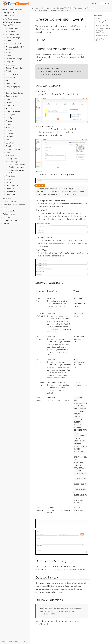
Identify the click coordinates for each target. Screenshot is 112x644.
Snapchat (10, 155)
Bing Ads (10, 62)
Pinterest (10, 124)
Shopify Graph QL (13, 149)
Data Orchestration (11, 202)
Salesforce (10, 137)
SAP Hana (10, 140)
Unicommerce (12, 185)
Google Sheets (12, 99)
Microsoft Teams (13, 112)
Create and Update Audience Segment (17, 166)
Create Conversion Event (60, 10)
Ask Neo (6, 223)
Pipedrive (10, 127)
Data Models (10, 31)
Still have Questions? (100, 39)
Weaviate (10, 189)
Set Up (6, 208)
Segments (7, 198)
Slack (8, 152)
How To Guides (9, 211)
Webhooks (10, 192)
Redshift (9, 134)
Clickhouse (11, 65)
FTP (8, 80)
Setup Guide (13, 159)
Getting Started (10, 13)
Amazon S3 (11, 52)
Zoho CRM (10, 195)
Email (8, 71)
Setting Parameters (103, 28)
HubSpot (10, 102)
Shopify (9, 146)
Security (6, 217)
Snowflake (10, 176)
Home (94, 3)
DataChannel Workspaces (14, 205)
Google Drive (11, 96)
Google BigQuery (13, 87)
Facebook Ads (12, 74)
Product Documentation (12, 9)
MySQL (9, 118)
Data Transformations (12, 22)
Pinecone (10, 121)
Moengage (10, 115)
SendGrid (10, 143)
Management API (10, 220)
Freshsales (10, 77)
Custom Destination (14, 68)
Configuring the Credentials (101, 22)
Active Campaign (13, 38)
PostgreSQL (11, 130)
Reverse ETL (8, 25)
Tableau (9, 179)
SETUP (98, 18)
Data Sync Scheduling (100, 32)
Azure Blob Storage (14, 59)
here (83, 219)
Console (105, 3)
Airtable (9, 41)
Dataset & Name (101, 35)
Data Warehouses (10, 19)
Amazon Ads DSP (13, 44)
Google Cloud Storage (15, 93)
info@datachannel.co (50, 614)
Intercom (10, 105)
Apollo (9, 56)
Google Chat (11, 90)
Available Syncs (14, 162)
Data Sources (9, 16)
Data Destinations (12, 34)
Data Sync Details (102, 25)
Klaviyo (9, 109)
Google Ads (11, 84)
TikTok (9, 182)
